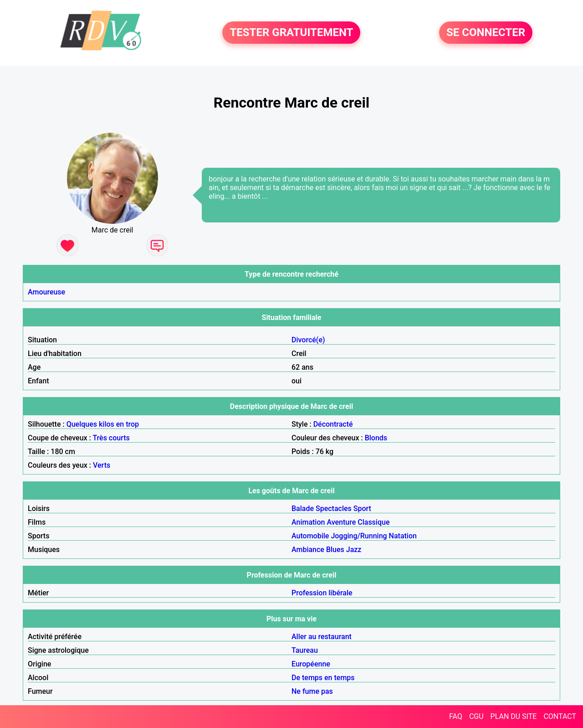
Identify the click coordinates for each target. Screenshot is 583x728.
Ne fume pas (312, 691)
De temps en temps (323, 678)
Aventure (341, 522)
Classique (373, 522)
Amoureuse (46, 292)
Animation (308, 522)
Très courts (111, 438)
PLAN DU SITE (514, 716)
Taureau (305, 650)
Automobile (310, 536)
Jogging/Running (359, 536)
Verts (102, 465)
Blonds (376, 438)
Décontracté (333, 424)
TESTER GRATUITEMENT (291, 33)
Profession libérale (322, 593)
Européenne (311, 664)
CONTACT (560, 716)
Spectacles (334, 509)
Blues (335, 550)
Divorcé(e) (308, 340)
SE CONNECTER (486, 33)
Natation (403, 536)
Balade (303, 509)
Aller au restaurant (322, 637)
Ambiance (308, 550)
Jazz (354, 550)
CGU (476, 716)
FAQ (456, 716)
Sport (362, 509)
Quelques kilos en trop (103, 424)
